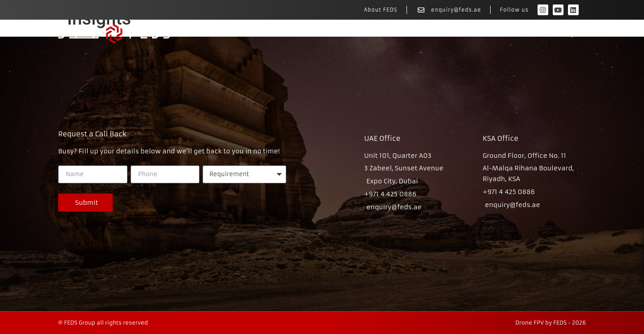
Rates (529, 34)
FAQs (569, 34)
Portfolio (483, 34)
